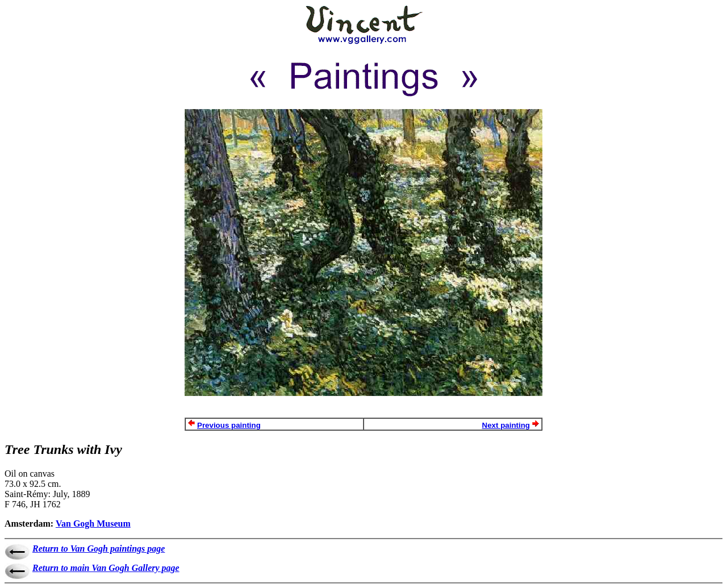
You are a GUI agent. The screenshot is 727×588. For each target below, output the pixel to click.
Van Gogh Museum (93, 524)
